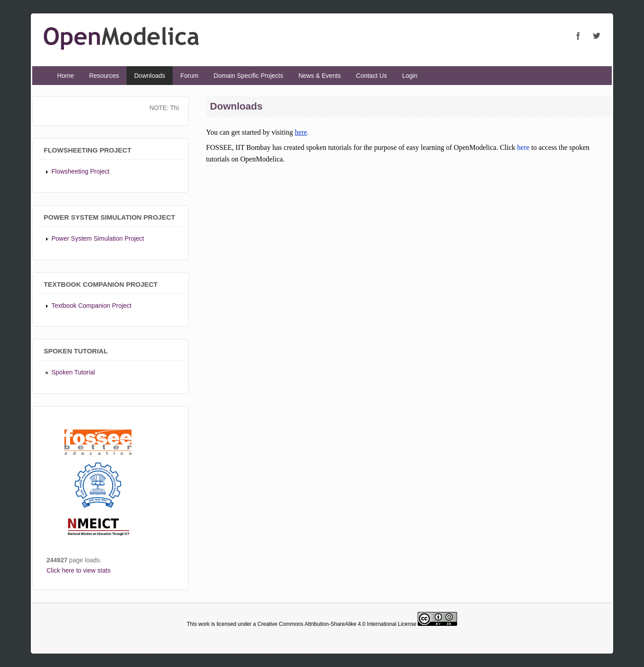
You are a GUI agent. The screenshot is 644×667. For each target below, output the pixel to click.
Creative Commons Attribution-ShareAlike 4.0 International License (337, 624)
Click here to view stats (78, 570)
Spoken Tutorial (73, 372)
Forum (189, 76)
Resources (104, 76)
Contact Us (371, 76)
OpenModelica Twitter (596, 36)
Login (410, 76)
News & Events (320, 76)
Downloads (150, 76)
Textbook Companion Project (91, 306)
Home (66, 76)
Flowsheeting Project (80, 171)
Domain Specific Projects (249, 76)
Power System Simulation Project (98, 238)
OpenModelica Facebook (578, 36)
